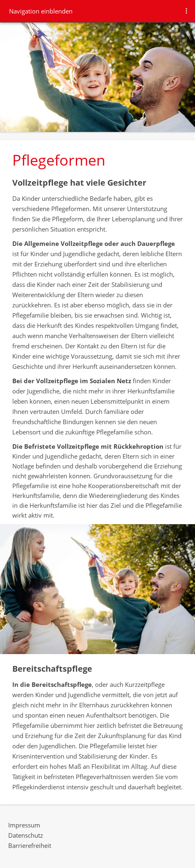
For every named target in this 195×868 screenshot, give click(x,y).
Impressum (24, 825)
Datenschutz (26, 835)
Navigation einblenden (41, 11)
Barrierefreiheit (30, 845)
